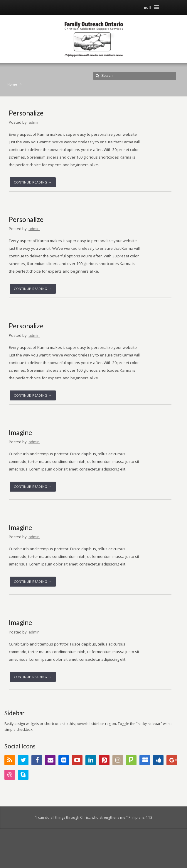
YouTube (77, 760)
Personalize (26, 113)
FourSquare (131, 760)
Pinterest (104, 760)
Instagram (118, 760)
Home (12, 84)
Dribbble (10, 775)
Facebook (37, 760)
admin (34, 122)
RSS (10, 760)
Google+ (172, 760)
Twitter (23, 760)
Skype (23, 775)
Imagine (20, 432)
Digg (158, 760)
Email (50, 760)
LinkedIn (91, 760)
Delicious (145, 760)
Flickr (64, 760)
